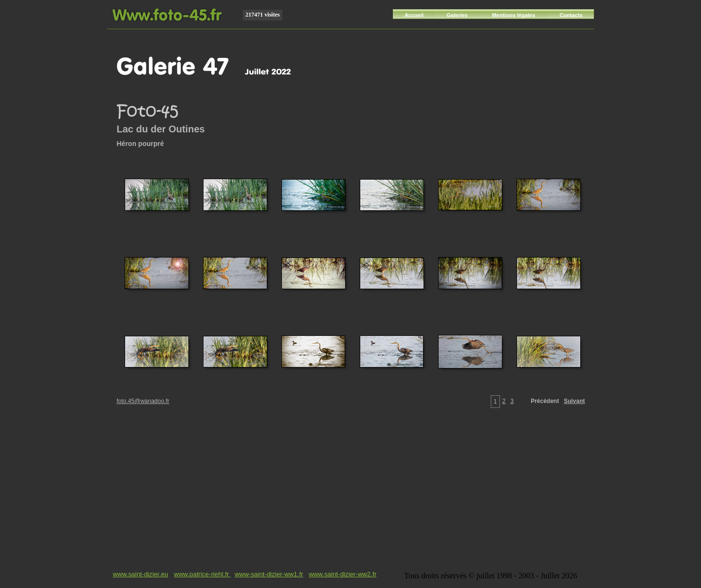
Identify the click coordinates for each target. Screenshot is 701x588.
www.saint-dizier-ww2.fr (342, 574)
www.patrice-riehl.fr (202, 574)
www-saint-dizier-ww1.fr (269, 574)
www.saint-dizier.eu (141, 574)
